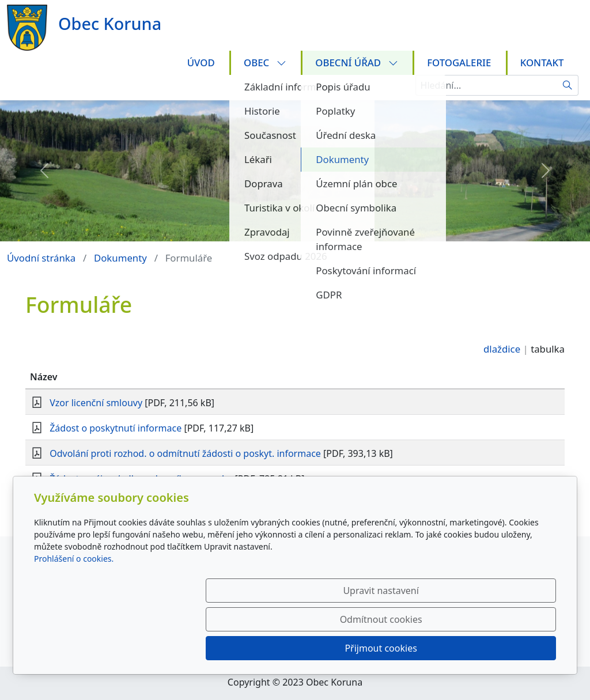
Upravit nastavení (270, 648)
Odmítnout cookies (386, 648)
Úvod (201, 63)
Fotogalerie (459, 63)
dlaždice (502, 349)
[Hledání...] (486, 85)
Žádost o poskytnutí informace (116, 428)
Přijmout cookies (500, 648)
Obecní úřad (356, 63)
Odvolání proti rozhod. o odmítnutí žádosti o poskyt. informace (185, 453)
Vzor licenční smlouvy (96, 403)
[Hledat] (568, 85)
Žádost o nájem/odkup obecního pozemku (141, 479)
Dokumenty (120, 258)
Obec (265, 63)
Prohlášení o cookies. (74, 616)
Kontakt (542, 63)
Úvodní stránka (41, 258)
